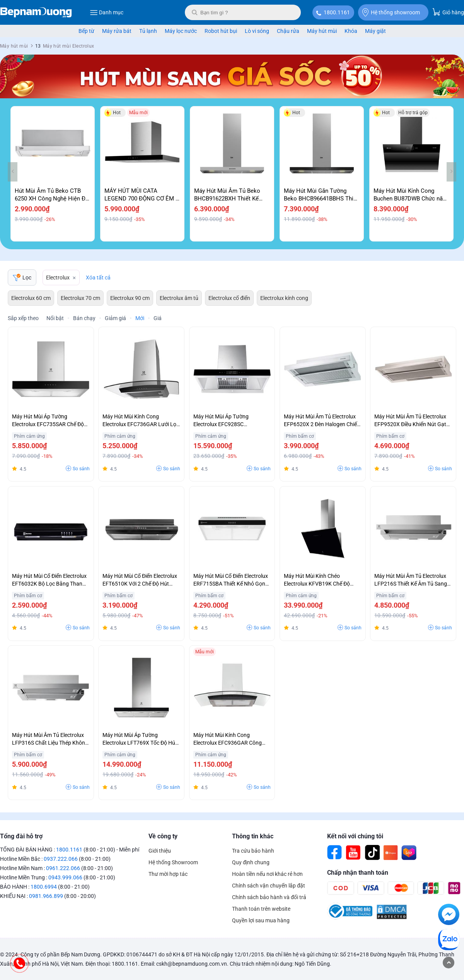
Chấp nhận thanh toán (358, 873)
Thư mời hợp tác (168, 874)
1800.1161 (337, 12)
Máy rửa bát (117, 31)
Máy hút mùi (322, 31)
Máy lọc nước (181, 31)
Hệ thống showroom (391, 12)
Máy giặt (375, 31)
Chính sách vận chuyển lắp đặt (269, 886)
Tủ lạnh (148, 31)
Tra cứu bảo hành (253, 851)
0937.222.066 (61, 859)
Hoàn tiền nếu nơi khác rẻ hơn (267, 874)
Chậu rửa (288, 31)
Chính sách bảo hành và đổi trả (269, 897)
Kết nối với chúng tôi (355, 836)
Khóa (351, 31)
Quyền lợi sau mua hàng (261, 920)
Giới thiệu (160, 851)
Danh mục (107, 12)
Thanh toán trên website (261, 909)
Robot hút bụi (221, 31)
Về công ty (163, 836)
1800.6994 (44, 887)
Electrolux (58, 278)
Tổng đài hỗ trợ (21, 836)
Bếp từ (86, 31)
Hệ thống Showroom (173, 862)
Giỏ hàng (448, 12)
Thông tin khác (253, 836)
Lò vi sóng (257, 31)
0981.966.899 (46, 896)
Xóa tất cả (98, 278)
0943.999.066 (65, 877)
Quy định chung (251, 862)
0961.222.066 (63, 868)
